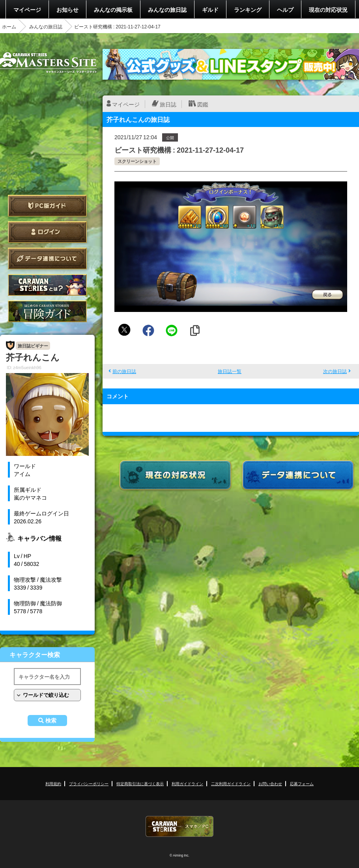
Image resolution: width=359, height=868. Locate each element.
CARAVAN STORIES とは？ (47, 285)
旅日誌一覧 (230, 371)
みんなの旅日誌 (167, 9)
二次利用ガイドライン (231, 783)
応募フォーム (302, 783)
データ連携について (47, 259)
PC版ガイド (47, 206)
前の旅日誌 (124, 371)
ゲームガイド (47, 311)
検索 (51, 721)
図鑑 (203, 104)
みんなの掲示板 (113, 9)
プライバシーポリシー (89, 783)
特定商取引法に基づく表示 (140, 783)
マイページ (27, 9)
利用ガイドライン (187, 783)
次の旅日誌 (335, 371)
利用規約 (53, 783)
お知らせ (67, 9)
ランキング (248, 9)
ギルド (210, 9)
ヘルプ (285, 9)
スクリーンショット (137, 161)
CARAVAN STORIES (179, 826)
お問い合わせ (270, 783)
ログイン (47, 232)
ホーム (9, 26)
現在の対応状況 (328, 9)
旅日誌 (168, 104)
